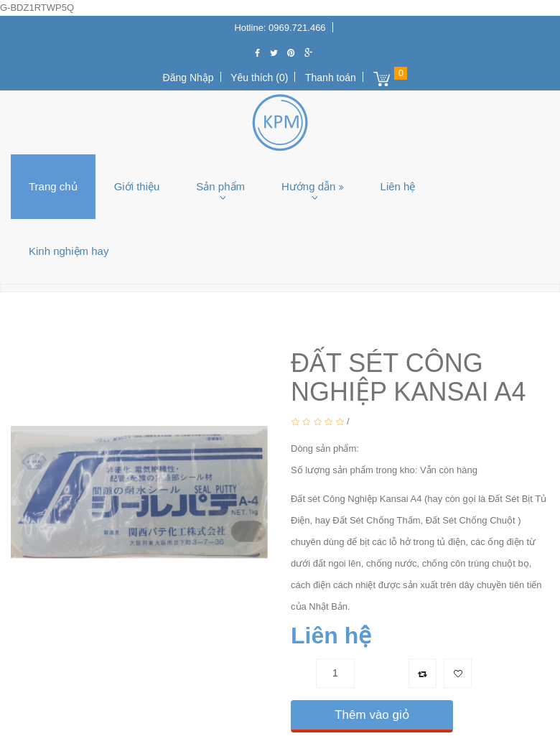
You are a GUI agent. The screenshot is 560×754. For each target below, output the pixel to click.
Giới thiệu (137, 186)
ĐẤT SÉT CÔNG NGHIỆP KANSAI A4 (331, 313)
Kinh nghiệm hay (69, 251)
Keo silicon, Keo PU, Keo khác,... (151, 313)
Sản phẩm (220, 186)
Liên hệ (398, 186)
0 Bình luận (377, 421)
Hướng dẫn (313, 186)
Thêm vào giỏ (372, 715)
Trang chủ (53, 186)
